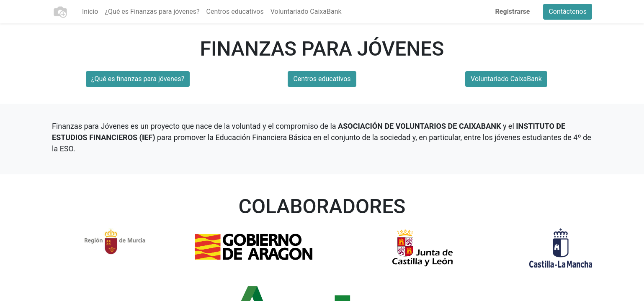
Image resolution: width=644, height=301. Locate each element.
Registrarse (513, 11)
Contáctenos (568, 11)
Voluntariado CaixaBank (506, 79)
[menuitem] (90, 12)
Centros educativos (322, 79)
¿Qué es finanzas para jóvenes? (138, 79)
